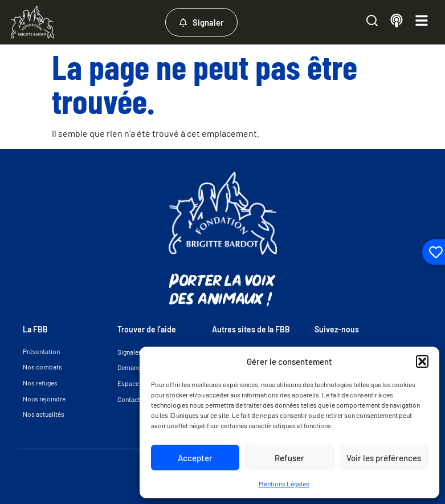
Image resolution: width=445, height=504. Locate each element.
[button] (422, 361)
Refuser (289, 458)
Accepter (195, 458)
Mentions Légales (284, 483)
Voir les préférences (384, 458)
